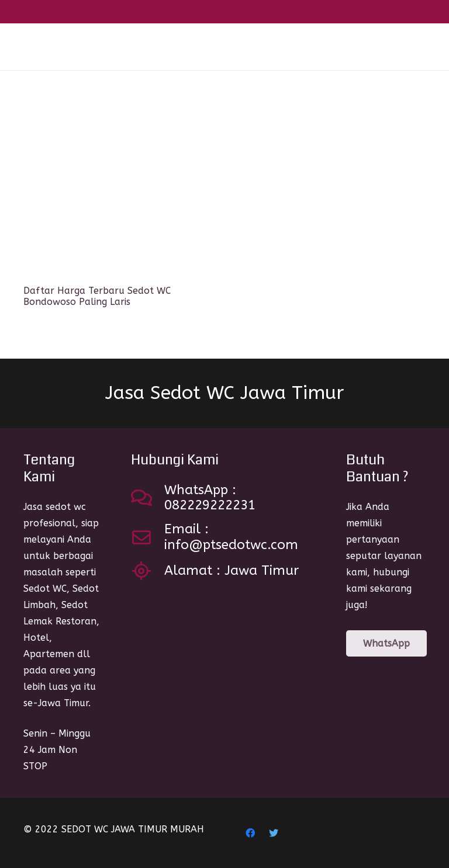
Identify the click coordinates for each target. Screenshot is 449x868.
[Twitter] (274, 833)
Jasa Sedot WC (224, 393)
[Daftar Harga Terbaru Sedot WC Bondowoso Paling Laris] (117, 187)
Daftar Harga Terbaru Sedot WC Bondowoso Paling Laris (97, 296)
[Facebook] (250, 833)
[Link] (46, 47)
